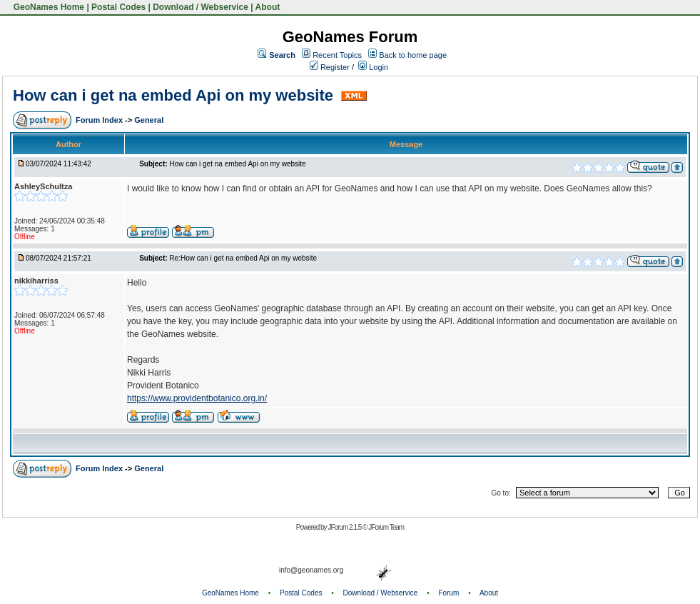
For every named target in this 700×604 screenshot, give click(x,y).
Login (373, 67)
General (149, 120)
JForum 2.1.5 (345, 527)
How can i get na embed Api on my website (175, 95)
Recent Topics (337, 55)
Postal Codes (118, 7)
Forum (449, 593)
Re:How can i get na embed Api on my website (243, 258)
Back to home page (413, 55)
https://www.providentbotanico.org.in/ (197, 398)
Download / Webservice (201, 7)
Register (330, 67)
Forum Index (100, 120)
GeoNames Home (47, 7)
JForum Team (386, 527)
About (268, 7)
